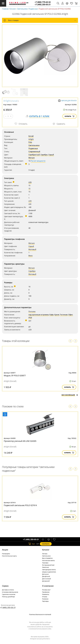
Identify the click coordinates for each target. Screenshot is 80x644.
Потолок (32, 312)
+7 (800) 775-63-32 (43, 2)
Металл (32, 158)
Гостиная (64, 315)
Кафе (52, 315)
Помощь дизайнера (8, 597)
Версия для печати (67, 101)
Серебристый (34, 155)
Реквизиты (46, 594)
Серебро (44, 155)
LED (30, 182)
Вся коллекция (70, 395)
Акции (5, 550)
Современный (34, 152)
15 (29, 189)
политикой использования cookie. (40, 629)
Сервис (5, 586)
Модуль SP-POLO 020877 (15, 375)
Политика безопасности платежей (40, 614)
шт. (32, 544)
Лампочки (45, 567)
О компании (48, 586)
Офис (71, 315)
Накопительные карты (9, 556)
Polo (30, 142)
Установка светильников (10, 592)
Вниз (31, 256)
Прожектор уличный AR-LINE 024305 (20, 441)
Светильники (22, 9)
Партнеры (45, 601)
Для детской (46, 576)
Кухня (57, 315)
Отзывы (45, 597)
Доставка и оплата (8, 590)
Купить (70, 116)
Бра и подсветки (47, 558)
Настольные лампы (48, 560)
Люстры (45, 554)
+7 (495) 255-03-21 (43, 5)
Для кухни (45, 574)
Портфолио (46, 592)
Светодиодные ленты (49, 570)
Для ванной (46, 581)
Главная (5, 9)
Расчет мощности (38, 161)
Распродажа (6, 554)
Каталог (13, 9)
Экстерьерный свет (48, 565)
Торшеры (45, 563)
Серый (51, 155)
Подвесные (33, 9)
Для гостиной (46, 579)
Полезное (45, 599)
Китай (15, 101)
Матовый (32, 249)
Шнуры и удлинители (49, 572)
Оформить (46, 544)
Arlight (7, 101)
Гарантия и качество (9, 594)
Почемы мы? (46, 590)
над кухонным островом (39, 315)
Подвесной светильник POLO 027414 (20, 505)
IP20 (30, 318)
